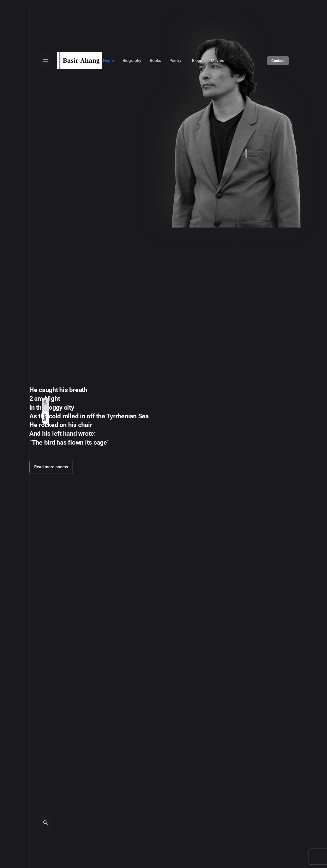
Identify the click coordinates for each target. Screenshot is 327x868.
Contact (278, 61)
